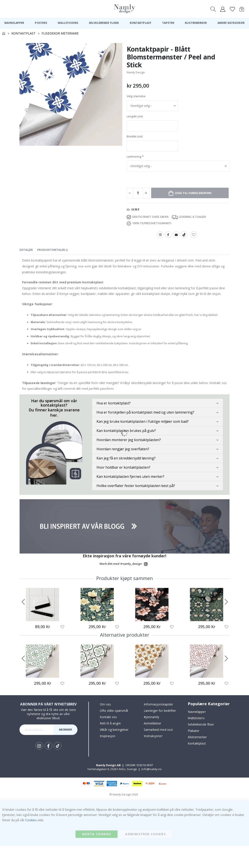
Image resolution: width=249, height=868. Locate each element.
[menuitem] (14, 23)
